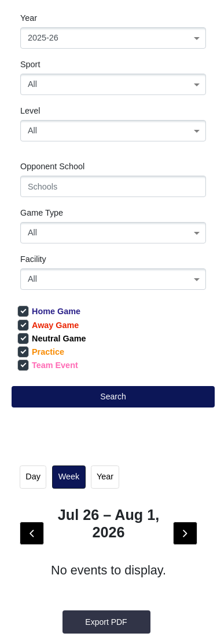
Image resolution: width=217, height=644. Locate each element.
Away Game (48, 325)
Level (30, 111)
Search (113, 396)
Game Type (42, 213)
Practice (41, 352)
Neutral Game (52, 339)
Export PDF (106, 622)
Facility (33, 259)
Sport (30, 64)
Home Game (49, 311)
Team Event (48, 365)
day (33, 476)
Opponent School (52, 166)
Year (29, 18)
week (69, 476)
